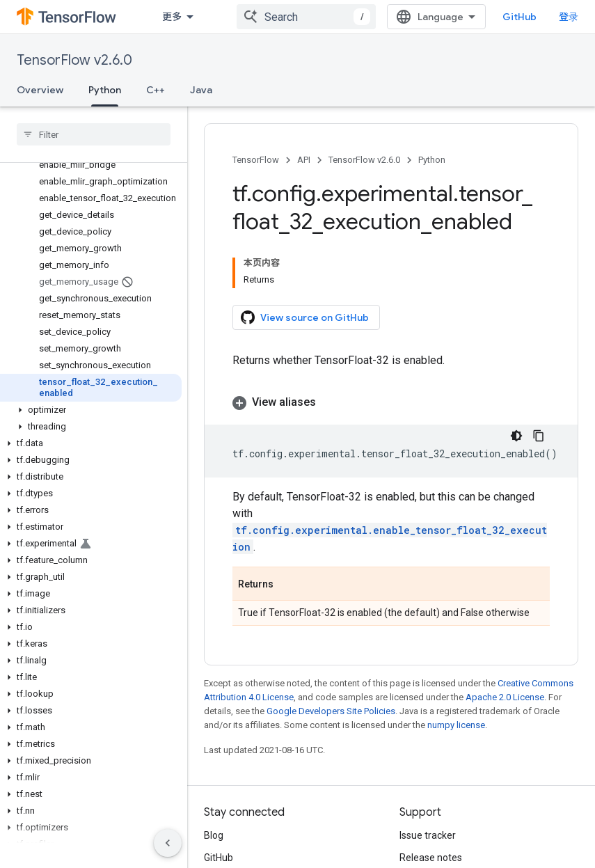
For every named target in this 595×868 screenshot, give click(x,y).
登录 (569, 17)
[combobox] (306, 17)
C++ (156, 90)
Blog (214, 835)
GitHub (519, 17)
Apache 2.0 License (505, 697)
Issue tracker (428, 835)
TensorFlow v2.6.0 (74, 60)
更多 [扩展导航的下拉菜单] (172, 17)
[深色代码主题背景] (516, 436)
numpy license (456, 725)
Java (201, 90)
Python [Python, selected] (105, 90)
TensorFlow (256, 160)
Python (432, 160)
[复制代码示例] (539, 436)
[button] (91, 410)
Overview (40, 90)
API (304, 160)
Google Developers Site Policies (331, 711)
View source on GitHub (305, 317)
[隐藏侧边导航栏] (168, 843)
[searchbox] (94, 134)
